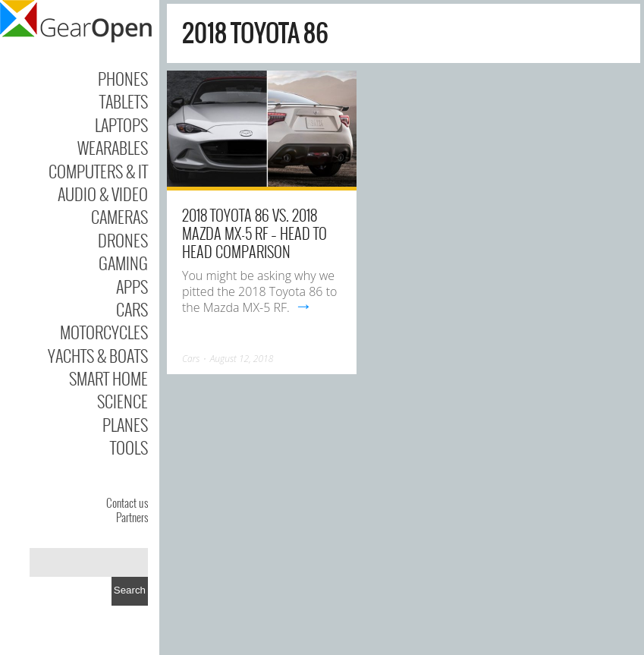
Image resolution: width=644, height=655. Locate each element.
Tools (129, 447)
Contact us (127, 502)
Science (123, 401)
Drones (123, 240)
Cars (132, 309)
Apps (132, 286)
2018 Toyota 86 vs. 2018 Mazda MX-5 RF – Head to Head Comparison (254, 233)
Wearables (113, 147)
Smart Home (108, 378)
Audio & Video (103, 194)
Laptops (121, 124)
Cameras (119, 216)
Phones (123, 78)
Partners (132, 517)
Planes (125, 424)
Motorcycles (104, 332)
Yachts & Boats (98, 355)
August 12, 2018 (242, 359)
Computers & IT (98, 171)
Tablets (124, 101)
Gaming (123, 263)
